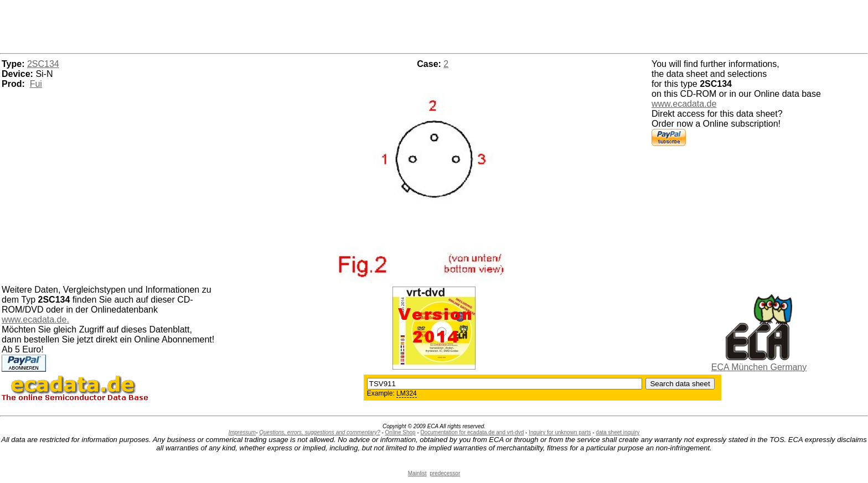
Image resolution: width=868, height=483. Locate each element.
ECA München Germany (759, 367)
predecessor (445, 473)
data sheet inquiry (618, 432)
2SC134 (43, 64)
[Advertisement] (434, 25)
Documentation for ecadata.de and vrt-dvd (472, 432)
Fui (36, 84)
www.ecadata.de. (35, 320)
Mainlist (417, 473)
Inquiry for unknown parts (560, 432)
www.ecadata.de (684, 104)
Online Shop (401, 432)
